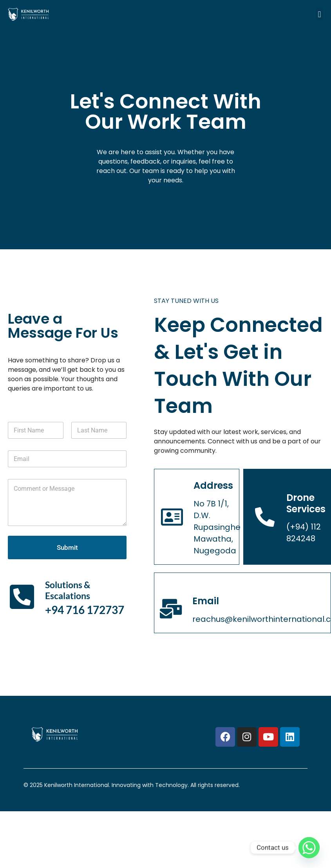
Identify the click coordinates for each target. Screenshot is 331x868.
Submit (67, 547)
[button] (319, 14)
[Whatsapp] (309, 848)
